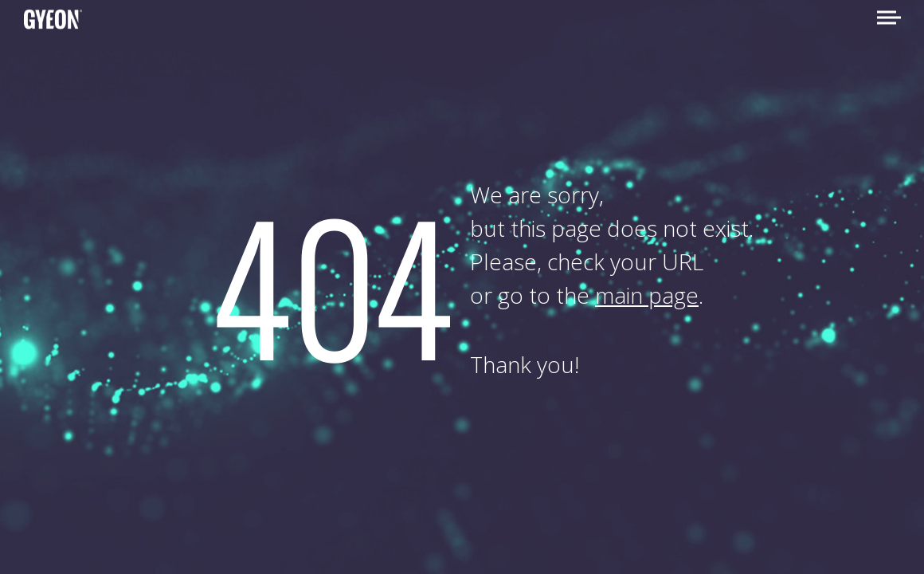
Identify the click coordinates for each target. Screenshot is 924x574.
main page (647, 295)
